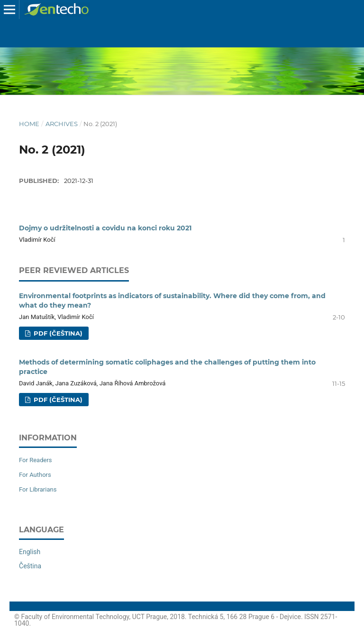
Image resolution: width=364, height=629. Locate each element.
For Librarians (38, 489)
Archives (62, 124)
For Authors (35, 475)
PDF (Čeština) (57, 333)
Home (29, 124)
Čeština (30, 566)
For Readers (36, 460)
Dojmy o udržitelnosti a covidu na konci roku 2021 (105, 228)
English (30, 552)
